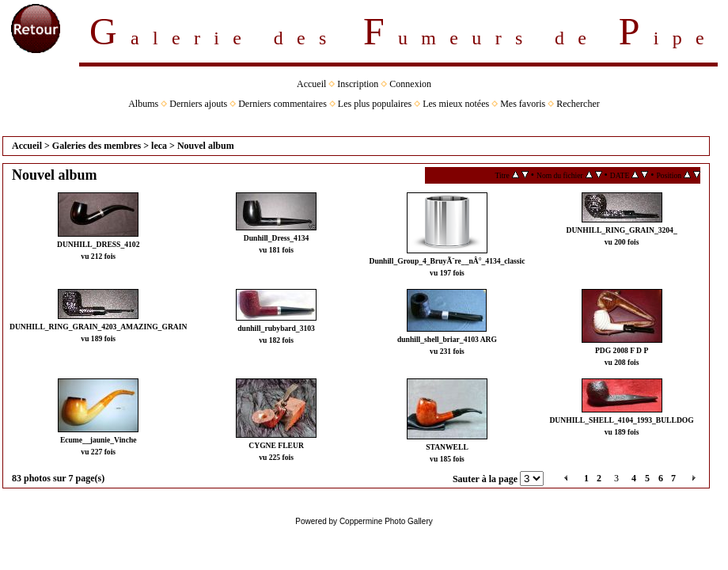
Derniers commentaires (282, 104)
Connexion (410, 84)
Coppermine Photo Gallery (386, 521)
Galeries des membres (97, 146)
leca (159, 146)
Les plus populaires (375, 104)
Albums (143, 104)
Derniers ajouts (198, 104)
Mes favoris (523, 104)
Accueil (311, 84)
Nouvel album (206, 146)
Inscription (358, 84)
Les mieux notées (456, 104)
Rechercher (578, 104)
